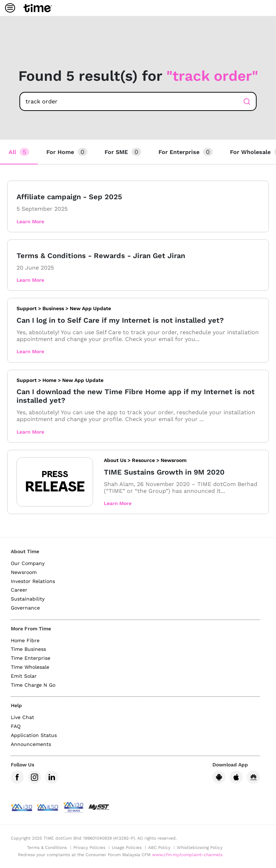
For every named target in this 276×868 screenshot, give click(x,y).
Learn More (30, 221)
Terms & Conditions (47, 848)
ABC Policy (159, 848)
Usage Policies (127, 848)
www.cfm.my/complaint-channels (187, 855)
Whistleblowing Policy (200, 848)
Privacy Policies (89, 848)
